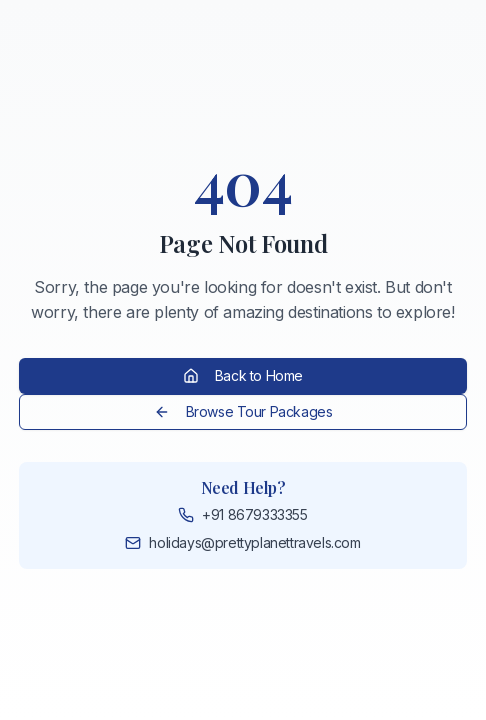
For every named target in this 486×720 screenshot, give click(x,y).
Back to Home (243, 375)
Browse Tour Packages (243, 411)
